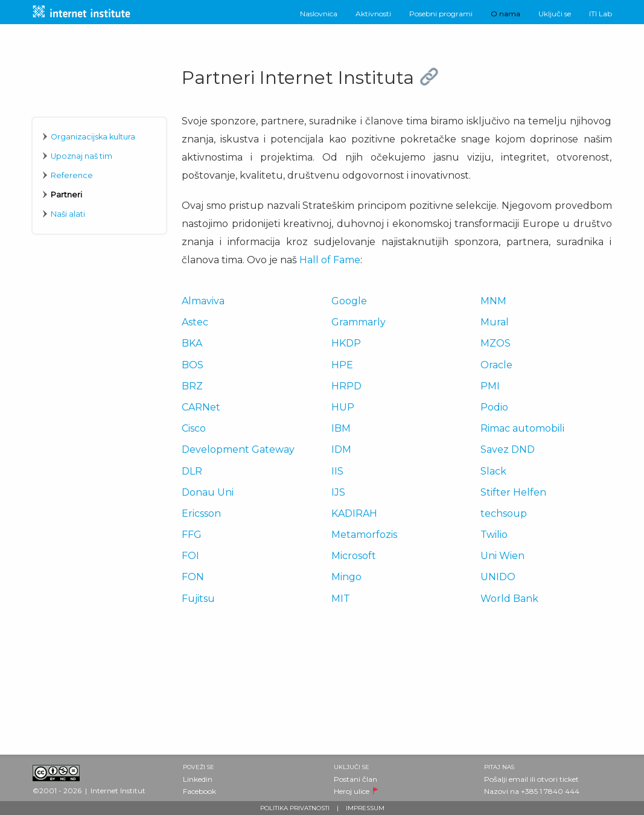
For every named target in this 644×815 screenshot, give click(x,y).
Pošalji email (506, 779)
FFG (192, 535)
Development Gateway (238, 449)
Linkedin (198, 779)
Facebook (199, 791)
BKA (192, 343)
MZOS (496, 343)
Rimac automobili (522, 428)
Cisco (194, 428)
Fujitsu (198, 599)
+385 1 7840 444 (550, 791)
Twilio (494, 535)
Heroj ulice (352, 791)
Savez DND (508, 449)
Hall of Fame (330, 260)
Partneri (66, 195)
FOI (190, 556)
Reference (72, 175)
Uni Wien (502, 556)
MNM (493, 301)
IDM (341, 449)
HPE (342, 365)
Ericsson (201, 513)
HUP (343, 407)
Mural (495, 322)
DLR (192, 471)
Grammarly (359, 322)
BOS (193, 365)
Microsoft (354, 556)
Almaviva (203, 301)
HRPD (346, 386)
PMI (490, 386)
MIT (341, 599)
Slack (493, 471)
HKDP (346, 343)
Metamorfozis (364, 535)
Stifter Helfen (513, 492)
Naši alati (68, 214)
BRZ (192, 386)
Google (349, 301)
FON (193, 577)
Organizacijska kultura (93, 137)
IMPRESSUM (365, 808)
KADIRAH (354, 513)
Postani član (355, 779)
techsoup (504, 513)
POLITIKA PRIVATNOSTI (295, 808)
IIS (337, 471)
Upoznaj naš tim (81, 156)
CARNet (201, 407)
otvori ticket (558, 779)
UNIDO (498, 577)
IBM (341, 428)
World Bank (509, 599)
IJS (338, 492)
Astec (195, 322)
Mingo (346, 577)
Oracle (496, 365)
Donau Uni (208, 492)
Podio (494, 407)
